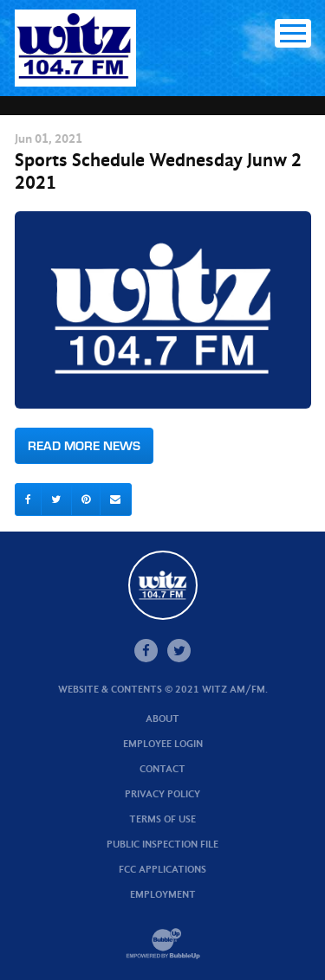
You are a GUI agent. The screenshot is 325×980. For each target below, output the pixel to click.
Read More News (84, 445)
